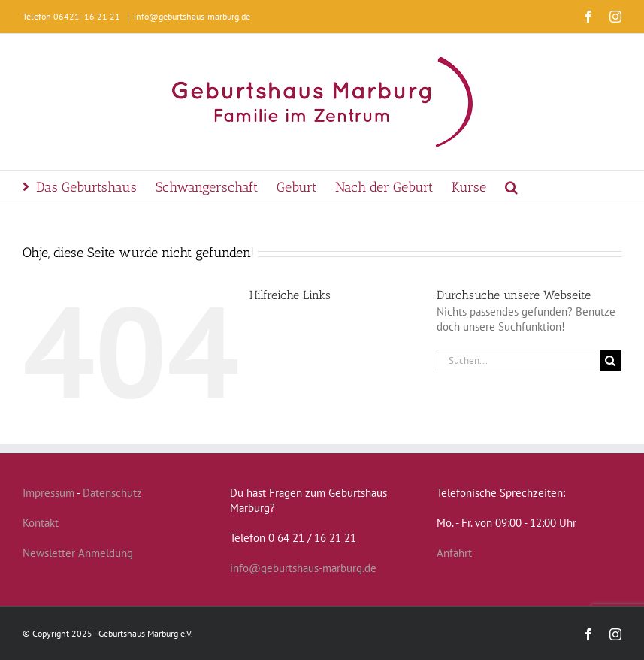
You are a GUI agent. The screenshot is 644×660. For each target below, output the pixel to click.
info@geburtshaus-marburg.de (192, 16)
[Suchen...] (518, 360)
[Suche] (611, 360)
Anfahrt (454, 553)
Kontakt (41, 523)
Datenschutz (112, 493)
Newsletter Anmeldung (78, 553)
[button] (511, 186)
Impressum (48, 493)
